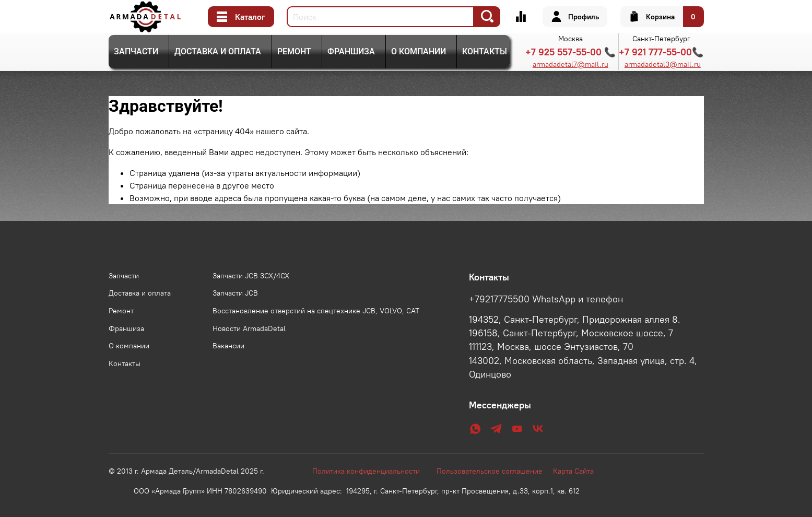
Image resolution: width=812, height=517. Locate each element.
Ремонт (294, 51)
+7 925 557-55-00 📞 (570, 52)
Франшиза (351, 51)
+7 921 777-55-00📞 (661, 52)
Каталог (241, 17)
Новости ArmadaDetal (249, 328)
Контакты (485, 51)
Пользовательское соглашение (495, 471)
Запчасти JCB (235, 293)
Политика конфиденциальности (371, 471)
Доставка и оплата (218, 51)
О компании (419, 51)
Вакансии (228, 346)
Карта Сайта (573, 471)
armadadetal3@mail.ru (663, 64)
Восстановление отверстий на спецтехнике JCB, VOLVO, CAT (316, 311)
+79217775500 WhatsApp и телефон (546, 299)
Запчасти (136, 51)
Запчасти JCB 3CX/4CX (251, 276)
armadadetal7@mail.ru (570, 64)
